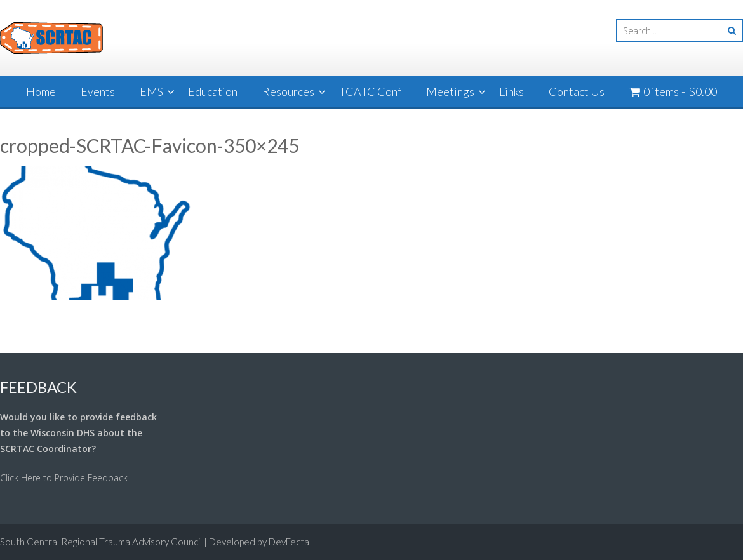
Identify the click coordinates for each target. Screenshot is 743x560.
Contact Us (577, 91)
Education (213, 91)
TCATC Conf (370, 91)
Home (41, 91)
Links (512, 91)
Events (98, 91)
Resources (288, 91)
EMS (151, 91)
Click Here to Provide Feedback (64, 478)
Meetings (450, 91)
